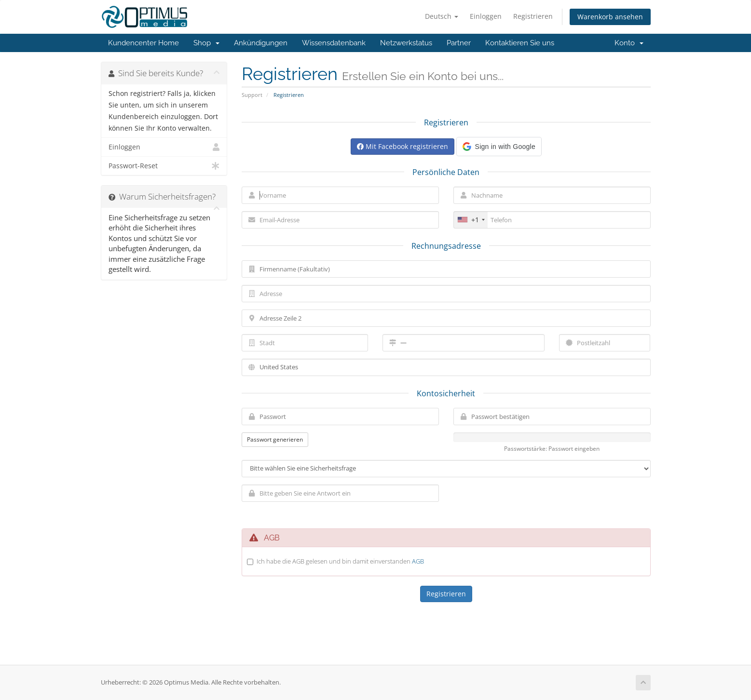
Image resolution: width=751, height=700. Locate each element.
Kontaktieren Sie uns (520, 43)
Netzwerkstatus (406, 43)
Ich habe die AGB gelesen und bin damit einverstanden (340, 561)
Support (252, 95)
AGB (418, 561)
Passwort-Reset (164, 166)
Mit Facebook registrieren (403, 146)
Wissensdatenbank (334, 43)
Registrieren (533, 16)
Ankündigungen (261, 43)
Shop (206, 43)
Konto (629, 43)
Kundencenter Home (143, 43)
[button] (499, 147)
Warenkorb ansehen (610, 17)
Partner (459, 43)
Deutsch (442, 16)
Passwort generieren (275, 439)
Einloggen (486, 16)
